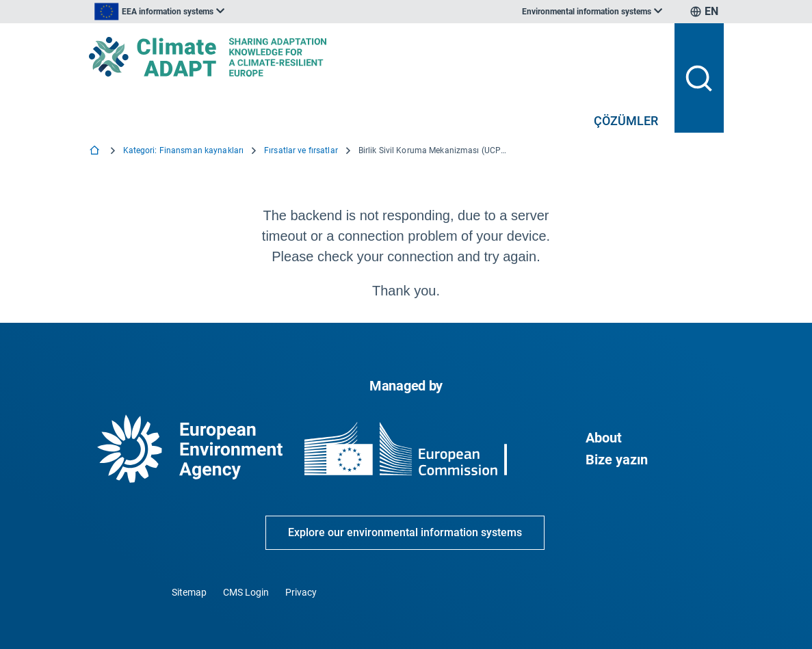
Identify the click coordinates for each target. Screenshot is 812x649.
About (604, 438)
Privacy (301, 592)
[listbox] (227, 12)
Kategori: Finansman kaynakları (184, 150)
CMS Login (246, 592)
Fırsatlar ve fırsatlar (301, 150)
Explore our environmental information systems (405, 532)
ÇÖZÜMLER (626, 121)
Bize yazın (617, 460)
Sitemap (189, 592)
